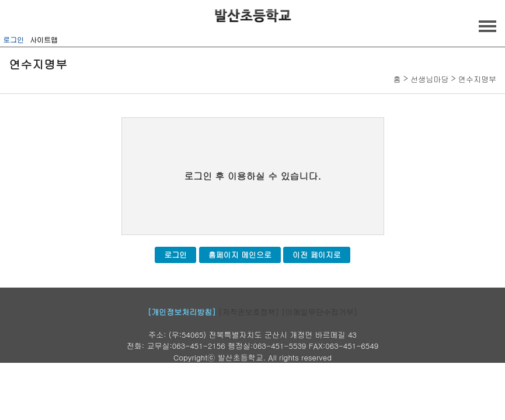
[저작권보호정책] (249, 312)
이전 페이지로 (316, 255)
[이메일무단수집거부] (319, 312)
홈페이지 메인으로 (240, 255)
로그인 (13, 39)
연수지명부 (477, 79)
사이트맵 (44, 39)
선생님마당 (429, 79)
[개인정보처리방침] (182, 312)
